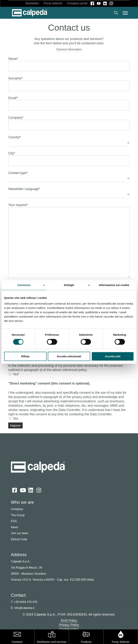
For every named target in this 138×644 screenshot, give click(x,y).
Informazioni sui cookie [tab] (114, 285)
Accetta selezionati (69, 356)
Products (86, 642)
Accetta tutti (113, 356)
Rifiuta (25, 356)
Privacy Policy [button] (69, 625)
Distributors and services (52, 642)
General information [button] (69, 49)
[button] (125, 13)
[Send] (15, 425)
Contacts (17, 642)
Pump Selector (121, 642)
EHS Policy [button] (69, 621)
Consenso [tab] (24, 285)
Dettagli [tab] (69, 285)
